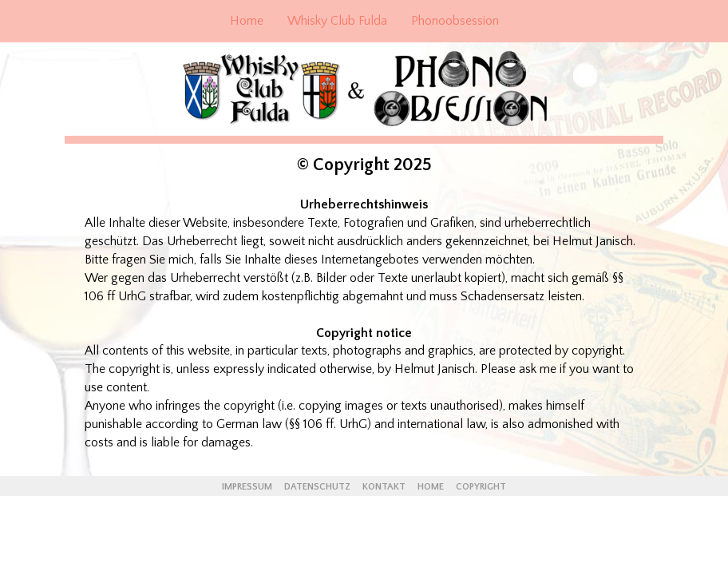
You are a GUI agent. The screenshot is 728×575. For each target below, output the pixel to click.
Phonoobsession (455, 21)
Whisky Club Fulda (337, 21)
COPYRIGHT (481, 487)
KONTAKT (384, 487)
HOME (431, 487)
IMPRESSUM (248, 487)
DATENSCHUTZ (318, 487)
